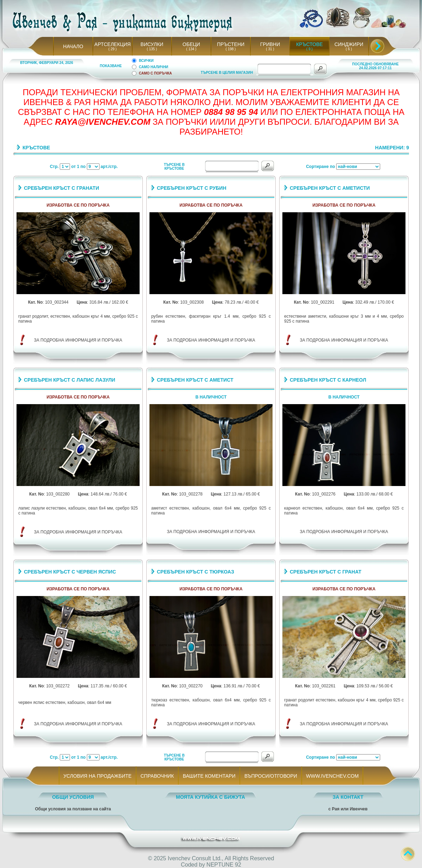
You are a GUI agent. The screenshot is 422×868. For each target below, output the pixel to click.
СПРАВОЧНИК (157, 776)
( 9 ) (309, 49)
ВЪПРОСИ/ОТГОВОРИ (271, 776)
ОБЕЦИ (191, 44)
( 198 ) (231, 49)
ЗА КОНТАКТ (348, 797)
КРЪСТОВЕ (309, 44)
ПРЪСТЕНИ (231, 44)
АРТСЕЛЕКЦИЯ (112, 44)
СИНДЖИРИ (349, 44)
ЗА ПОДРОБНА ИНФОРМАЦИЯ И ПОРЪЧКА (78, 340)
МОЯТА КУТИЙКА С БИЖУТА (210, 797)
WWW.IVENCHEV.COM (333, 776)
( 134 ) (191, 49)
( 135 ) (152, 49)
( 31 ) (270, 49)
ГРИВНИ (270, 44)
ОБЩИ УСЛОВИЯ (73, 797)
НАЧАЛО (73, 46)
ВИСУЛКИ (152, 44)
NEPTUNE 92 (224, 865)
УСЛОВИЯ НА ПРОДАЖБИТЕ (98, 776)
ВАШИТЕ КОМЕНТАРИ (209, 776)
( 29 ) (113, 49)
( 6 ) (349, 49)
